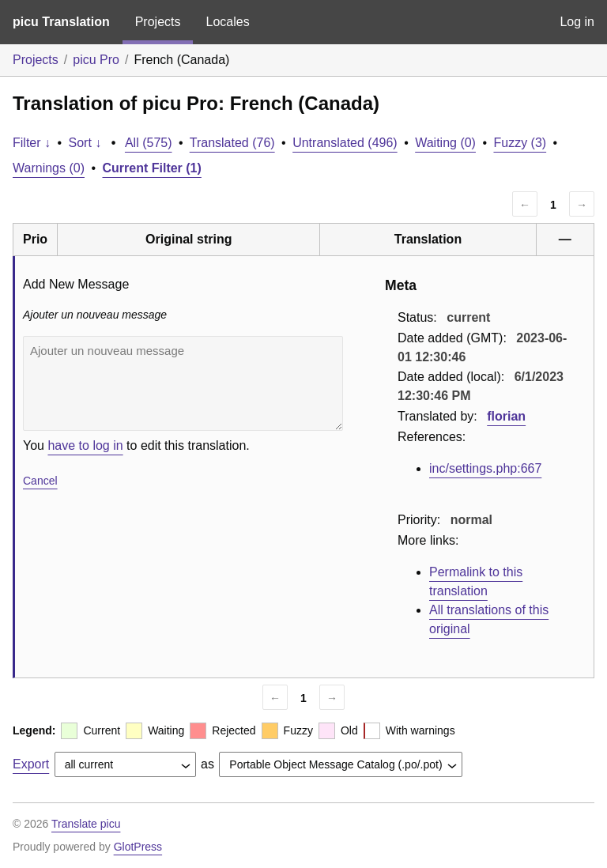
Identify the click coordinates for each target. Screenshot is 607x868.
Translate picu (86, 824)
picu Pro (96, 60)
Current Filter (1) (152, 168)
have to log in (85, 445)
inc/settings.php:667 (485, 468)
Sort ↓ (85, 143)
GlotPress (138, 847)
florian (506, 416)
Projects (158, 22)
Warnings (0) (49, 168)
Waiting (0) (445, 143)
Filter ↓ (32, 143)
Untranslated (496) (345, 143)
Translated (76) (232, 143)
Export (31, 764)
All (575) (149, 143)
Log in (577, 22)
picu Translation (61, 22)
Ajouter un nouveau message (183, 383)
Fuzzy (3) (520, 143)
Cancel (40, 481)
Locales (227, 22)
